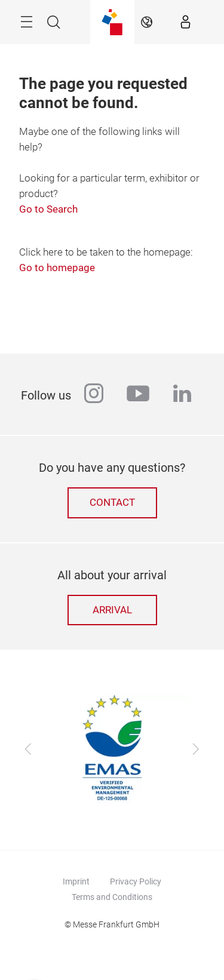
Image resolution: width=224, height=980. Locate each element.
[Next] (196, 749)
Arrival (112, 610)
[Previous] (28, 749)
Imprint (76, 881)
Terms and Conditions (112, 897)
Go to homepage (57, 268)
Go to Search (48, 209)
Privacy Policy (136, 881)
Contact (112, 503)
